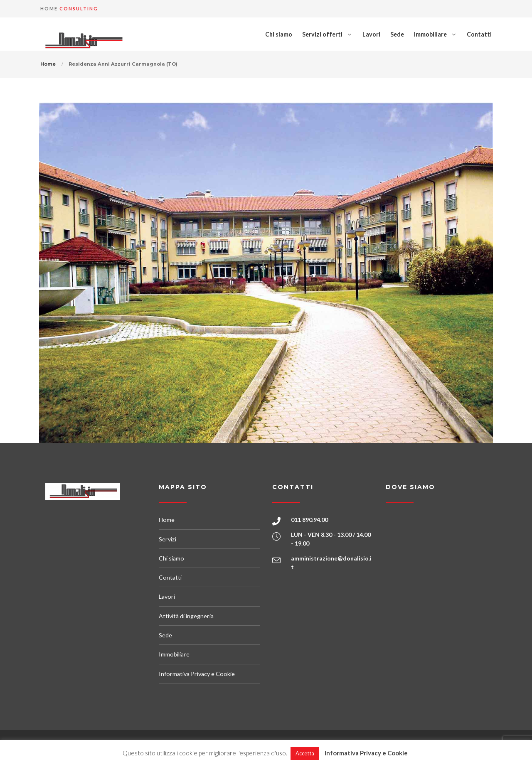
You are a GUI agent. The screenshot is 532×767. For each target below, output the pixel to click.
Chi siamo (279, 34)
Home (48, 64)
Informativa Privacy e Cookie (197, 674)
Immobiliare (430, 34)
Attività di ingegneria (186, 616)
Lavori (371, 34)
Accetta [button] (305, 753)
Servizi (167, 539)
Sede (397, 34)
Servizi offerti (322, 34)
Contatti (479, 34)
